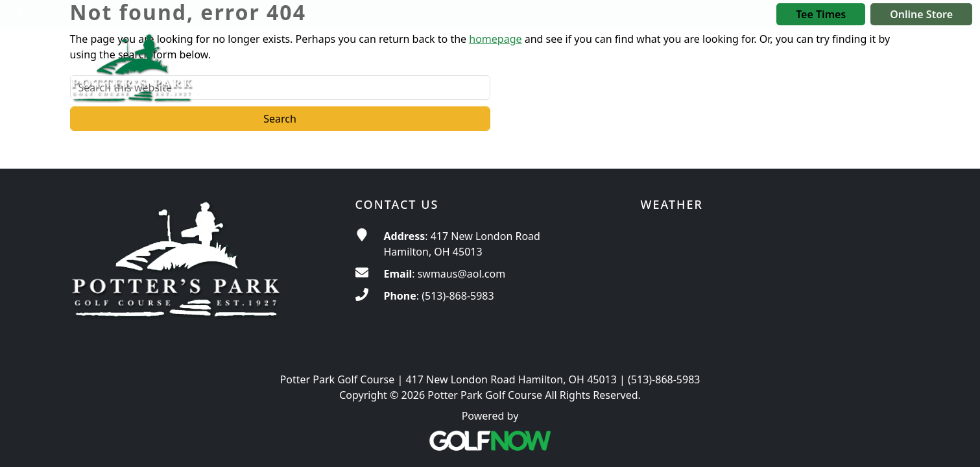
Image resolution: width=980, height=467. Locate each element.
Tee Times (821, 14)
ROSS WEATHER (776, 277)
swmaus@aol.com (462, 274)
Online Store (921, 14)
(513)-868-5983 (458, 296)
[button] (630, 63)
